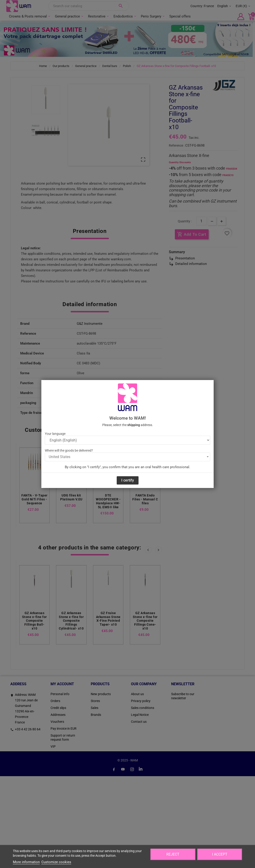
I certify (128, 480)
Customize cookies (56, 862)
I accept (220, 854)
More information (26, 862)
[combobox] (127, 457)
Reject (173, 854)
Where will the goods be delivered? (69, 450)
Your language (55, 434)
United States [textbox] (59, 457)
